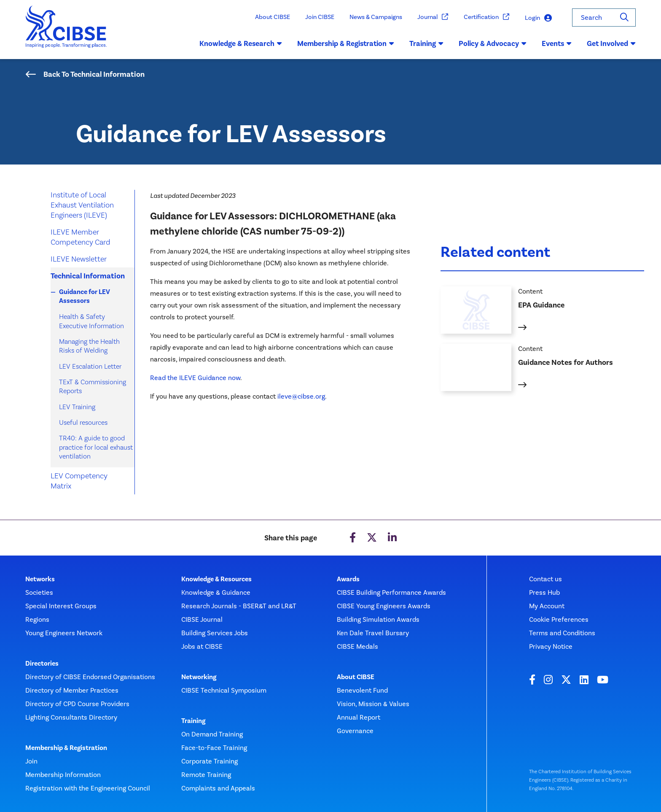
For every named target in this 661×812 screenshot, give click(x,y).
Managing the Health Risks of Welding (89, 346)
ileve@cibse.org (301, 396)
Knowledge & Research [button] (241, 43)
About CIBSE (273, 17)
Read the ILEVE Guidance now (195, 378)
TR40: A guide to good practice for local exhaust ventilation (96, 447)
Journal (433, 17)
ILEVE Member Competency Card (81, 237)
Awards (348, 579)
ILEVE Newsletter (79, 259)
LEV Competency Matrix (79, 481)
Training (193, 721)
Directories (42, 664)
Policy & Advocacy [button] (493, 43)
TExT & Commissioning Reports (93, 386)
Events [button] (557, 43)
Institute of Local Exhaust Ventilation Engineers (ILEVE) (82, 205)
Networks (40, 579)
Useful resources (83, 422)
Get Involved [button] (611, 43)
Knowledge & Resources (216, 579)
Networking (199, 677)
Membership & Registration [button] (346, 43)
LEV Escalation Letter (90, 366)
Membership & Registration (66, 748)
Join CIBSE (320, 17)
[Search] (624, 18)
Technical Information (88, 276)
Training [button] (426, 43)
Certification (487, 17)
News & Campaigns (376, 17)
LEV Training (77, 407)
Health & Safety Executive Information (91, 321)
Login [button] (538, 18)
